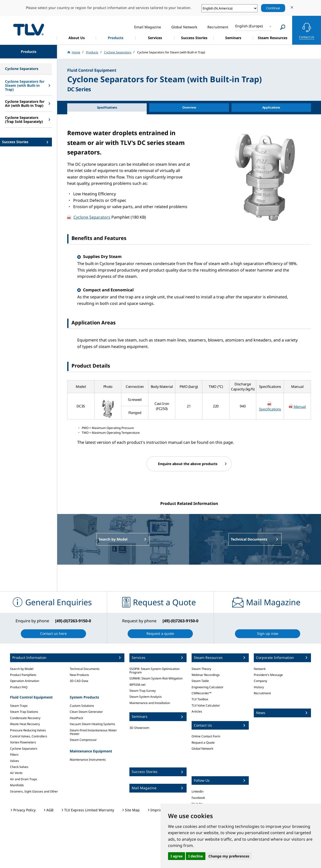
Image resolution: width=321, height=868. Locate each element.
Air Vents (16, 773)
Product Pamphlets (23, 675)
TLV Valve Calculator (206, 705)
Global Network (202, 749)
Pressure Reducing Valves (28, 730)
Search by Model (22, 669)
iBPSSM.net (137, 685)
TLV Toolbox (200, 699)
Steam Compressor (83, 740)
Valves (15, 761)
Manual (300, 407)
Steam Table (200, 681)
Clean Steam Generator (86, 712)
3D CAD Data (79, 681)
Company (260, 681)
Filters (14, 755)
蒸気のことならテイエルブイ (29, 29)
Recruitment (262, 693)
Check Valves (19, 767)
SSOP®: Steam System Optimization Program (154, 671)
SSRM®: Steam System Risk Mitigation (156, 678)
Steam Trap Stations (24, 712)
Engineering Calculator (208, 687)
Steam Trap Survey (143, 691)
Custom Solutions (82, 706)
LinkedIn (197, 791)
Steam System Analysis (146, 697)
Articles (197, 711)
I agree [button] (177, 856)
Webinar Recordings (206, 675)
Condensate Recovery (25, 718)
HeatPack (76, 718)
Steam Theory (201, 669)
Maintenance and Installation (150, 703)
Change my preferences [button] (229, 856)
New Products (79, 675)
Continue (273, 8)
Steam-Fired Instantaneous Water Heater (93, 732)
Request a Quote (203, 743)
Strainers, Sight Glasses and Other (34, 791)
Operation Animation (25, 681)
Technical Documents (85, 669)
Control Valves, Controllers (29, 736)
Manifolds (17, 785)
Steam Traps (19, 706)
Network (260, 669)
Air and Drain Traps (24, 779)
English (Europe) (249, 26)
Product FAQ (19, 687)
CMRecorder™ (202, 693)
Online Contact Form (206, 736)
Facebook (198, 798)
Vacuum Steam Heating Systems (92, 724)
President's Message (268, 675)
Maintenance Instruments (88, 760)
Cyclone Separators (92, 217)
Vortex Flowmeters (23, 742)
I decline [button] (196, 856)
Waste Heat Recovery (25, 724)
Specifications (270, 409)
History (259, 687)
